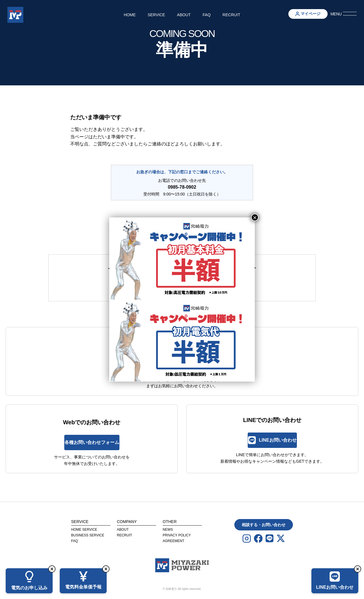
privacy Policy (177, 535)
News (168, 530)
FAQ (207, 15)
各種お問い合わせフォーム (92, 442)
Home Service (84, 530)
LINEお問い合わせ (272, 440)
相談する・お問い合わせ (264, 525)
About (184, 15)
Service (156, 15)
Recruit (231, 15)
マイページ (308, 14)
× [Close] (255, 217)
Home (130, 15)
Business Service (88, 535)
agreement (173, 541)
